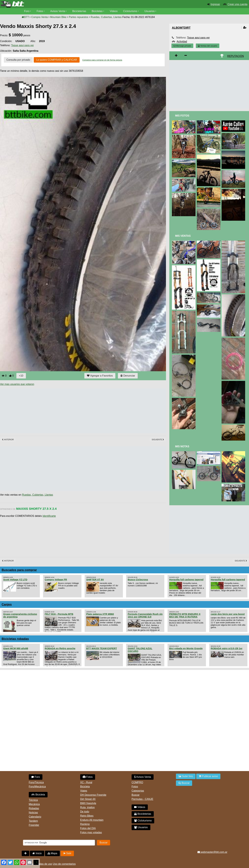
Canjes (7, 604)
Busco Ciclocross (138, 579)
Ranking (85, 824)
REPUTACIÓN (236, 56)
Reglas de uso (44, 864)
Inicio (37, 853)
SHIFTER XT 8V (95, 579)
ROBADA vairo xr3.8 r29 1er (227, 648)
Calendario (35, 817)
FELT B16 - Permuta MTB (59, 614)
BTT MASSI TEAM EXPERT (102, 648)
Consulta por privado (18, 60)
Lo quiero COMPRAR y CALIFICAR (57, 60)
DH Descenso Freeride (93, 795)
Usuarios (149, 11)
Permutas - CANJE (142, 799)
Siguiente (158, 440)
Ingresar (215, 4)
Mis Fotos (182, 116)
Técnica (33, 800)
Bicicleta (38, 795)
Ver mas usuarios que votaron (17, 384)
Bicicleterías (79, 11)
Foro (27, 11)
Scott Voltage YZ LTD (15, 579)
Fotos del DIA (88, 828)
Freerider (34, 825)
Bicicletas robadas (15, 639)
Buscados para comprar (19, 570)
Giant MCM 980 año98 (16, 648)
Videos (114, 11)
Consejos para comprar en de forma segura (102, 60)
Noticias (33, 813)
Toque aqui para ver (22, 45)
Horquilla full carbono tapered (186, 579)
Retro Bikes (87, 816)
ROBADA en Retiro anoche (60, 648)
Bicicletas (98, 11)
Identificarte (49, 516)
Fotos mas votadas (91, 832)
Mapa (52, 853)
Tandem (33, 821)
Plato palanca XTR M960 (100, 614)
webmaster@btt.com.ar (212, 852)
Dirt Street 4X (88, 799)
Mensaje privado (182, 46)
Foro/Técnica (36, 782)
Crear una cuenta (237, 4)
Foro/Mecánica (37, 787)
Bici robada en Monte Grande (186, 648)
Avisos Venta (58, 11)
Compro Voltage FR (56, 579)
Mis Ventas (183, 236)
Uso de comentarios (64, 864)
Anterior (8, 440)
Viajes (84, 791)
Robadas (34, 808)
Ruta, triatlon (87, 807)
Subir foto (186, 776)
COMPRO (137, 782)
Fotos (40, 11)
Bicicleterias (143, 814)
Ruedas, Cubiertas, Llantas (38, 495)
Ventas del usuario (208, 46)
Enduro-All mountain (92, 820)
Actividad (182, 41)
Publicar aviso (208, 776)
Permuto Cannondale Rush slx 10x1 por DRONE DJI (145, 615)
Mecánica (34, 804)
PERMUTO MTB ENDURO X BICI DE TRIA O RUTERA (185, 615)
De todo (85, 812)
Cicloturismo (130, 11)
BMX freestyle (88, 803)
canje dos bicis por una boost (228, 614)
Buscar (136, 795)
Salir (67, 853)
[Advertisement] (58, 411)
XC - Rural (86, 782)
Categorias (138, 791)
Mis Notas (182, 446)
